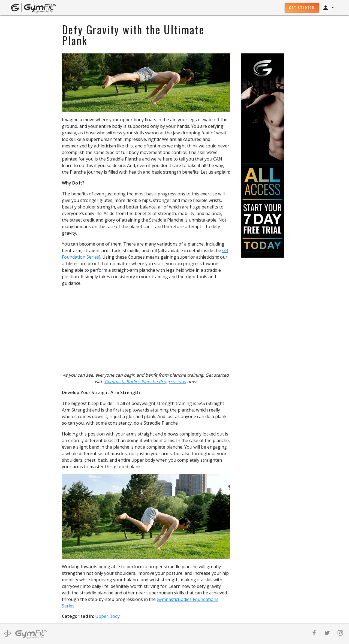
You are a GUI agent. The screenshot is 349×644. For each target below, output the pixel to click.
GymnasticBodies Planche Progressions (145, 382)
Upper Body (107, 616)
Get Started (302, 7)
